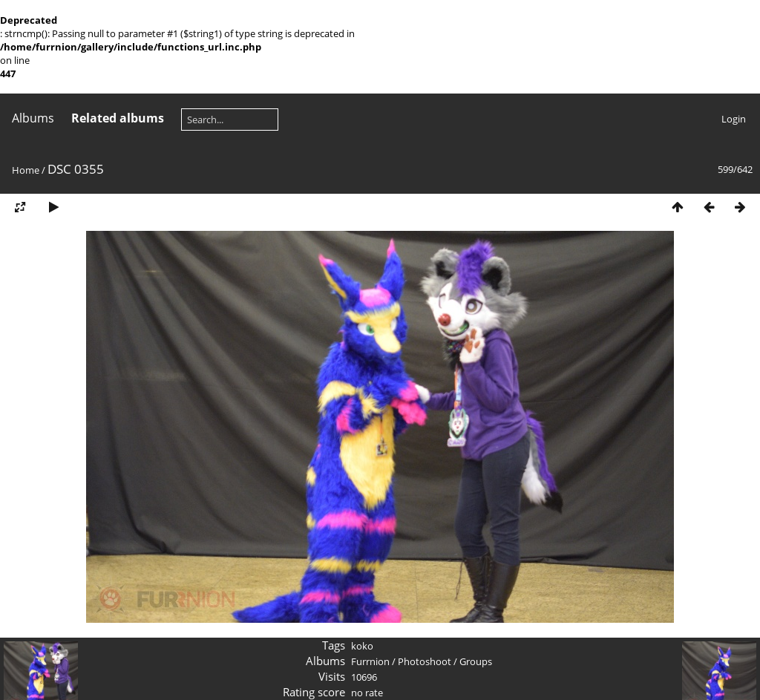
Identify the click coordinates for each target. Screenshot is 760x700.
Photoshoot (425, 661)
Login (734, 119)
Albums (33, 118)
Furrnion (370, 661)
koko (362, 646)
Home (26, 170)
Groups (476, 661)
